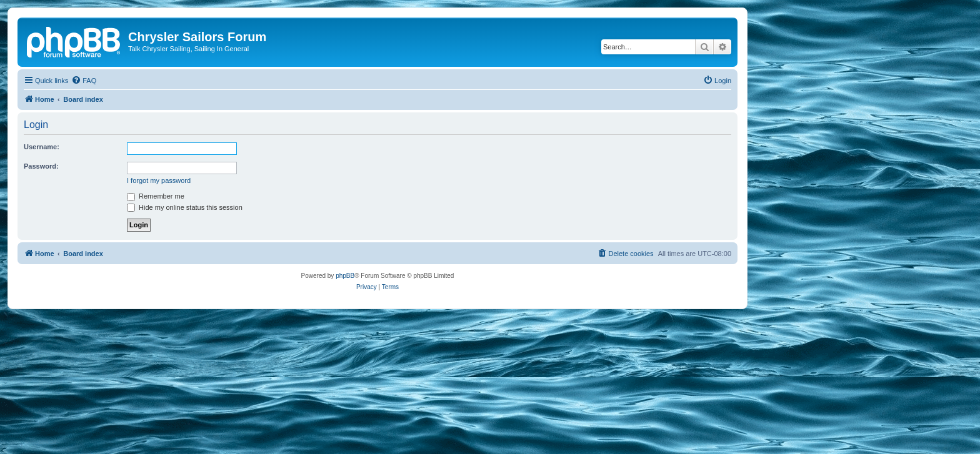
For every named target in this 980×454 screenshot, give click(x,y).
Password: (41, 166)
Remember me (156, 196)
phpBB (345, 276)
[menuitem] (84, 81)
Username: (42, 147)
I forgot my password (159, 180)
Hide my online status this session (185, 207)
